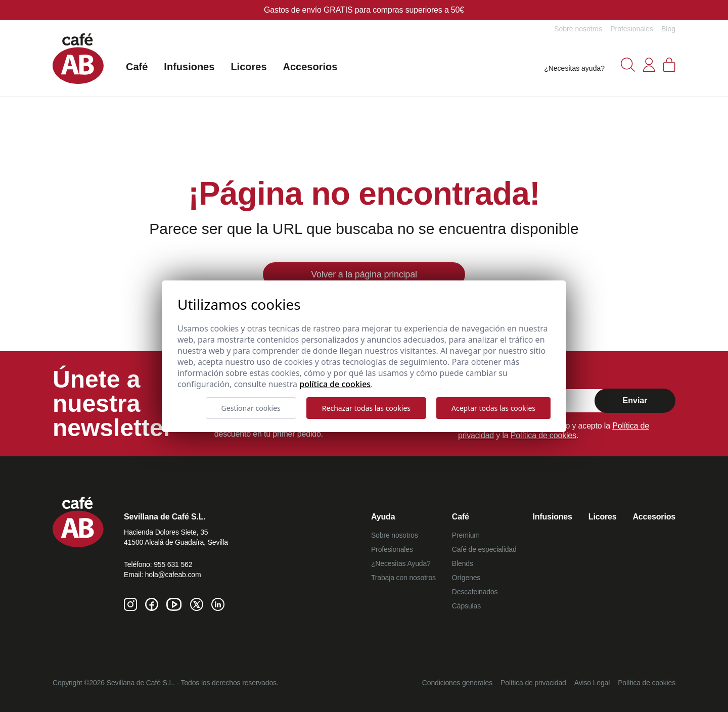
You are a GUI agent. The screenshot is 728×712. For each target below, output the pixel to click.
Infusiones (189, 67)
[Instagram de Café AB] (130, 604)
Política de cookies (543, 435)
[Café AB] (78, 59)
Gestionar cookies (251, 408)
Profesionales (632, 29)
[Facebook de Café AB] (152, 604)
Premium (466, 535)
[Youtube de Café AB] (174, 604)
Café (137, 67)
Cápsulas (466, 606)
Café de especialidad (484, 549)
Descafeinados (475, 592)
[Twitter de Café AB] (197, 604)
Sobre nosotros (578, 29)
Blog (668, 29)
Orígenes (466, 578)
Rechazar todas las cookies (366, 408)
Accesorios (310, 67)
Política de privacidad (533, 683)
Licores (248, 67)
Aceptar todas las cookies (493, 408)
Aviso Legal (592, 683)
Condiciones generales (457, 683)
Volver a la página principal (364, 274)
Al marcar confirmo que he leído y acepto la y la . (554, 431)
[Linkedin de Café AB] (218, 604)
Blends (463, 563)
